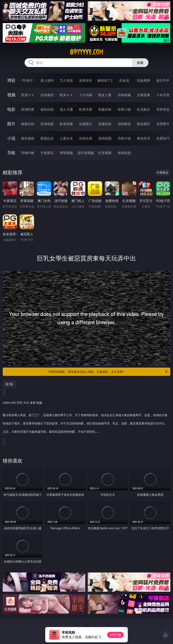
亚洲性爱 (28, 109)
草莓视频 (66, 153)
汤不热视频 (86, 153)
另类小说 (124, 138)
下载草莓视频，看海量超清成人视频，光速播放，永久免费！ (108, 372)
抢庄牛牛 (163, 80)
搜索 (140, 63)
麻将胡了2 (105, 80)
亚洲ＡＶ (28, 95)
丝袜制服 (124, 95)
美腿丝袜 (105, 124)
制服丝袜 (105, 109)
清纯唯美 (124, 124)
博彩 (11, 80)
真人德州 (47, 80)
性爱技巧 (163, 138)
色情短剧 (124, 153)
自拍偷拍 (47, 95)
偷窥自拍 (28, 124)
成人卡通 (66, 109)
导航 (11, 153)
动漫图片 (86, 124)
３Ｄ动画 (86, 95)
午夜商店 (47, 153)
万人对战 (66, 80)
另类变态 (163, 109)
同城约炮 (28, 153)
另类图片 (163, 124)
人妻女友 (66, 138)
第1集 (9, 384)
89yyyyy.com (86, 52)
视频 (11, 95)
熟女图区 (143, 124)
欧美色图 (66, 124)
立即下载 (115, 635)
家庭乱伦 (47, 138)
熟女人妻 (105, 95)
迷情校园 (105, 138)
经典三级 (124, 109)
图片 (11, 124)
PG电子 (28, 80)
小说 (11, 138)
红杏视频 (105, 153)
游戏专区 (86, 80)
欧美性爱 (86, 109)
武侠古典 (86, 138)
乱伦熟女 (143, 109)
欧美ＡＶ (66, 95)
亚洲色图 (47, 124)
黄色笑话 (143, 138)
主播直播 (143, 95)
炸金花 (124, 80)
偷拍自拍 (47, 109)
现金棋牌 (143, 80)
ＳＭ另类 (163, 95)
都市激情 (28, 138)
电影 (11, 109)
